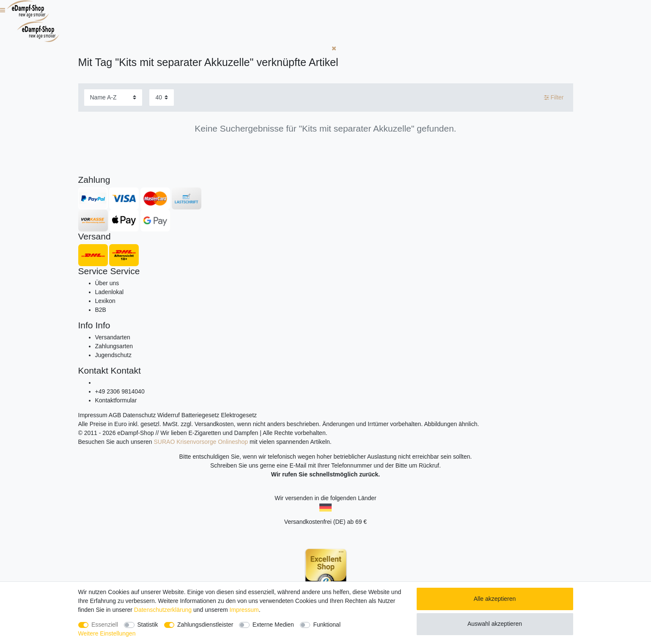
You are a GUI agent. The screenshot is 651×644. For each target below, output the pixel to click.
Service (93, 271)
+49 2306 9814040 (120, 391)
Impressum (93, 415)
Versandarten (113, 337)
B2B (101, 310)
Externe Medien (273, 625)
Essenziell (105, 625)
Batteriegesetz (201, 415)
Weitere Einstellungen (107, 633)
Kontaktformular (116, 400)
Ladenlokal (110, 292)
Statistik (148, 625)
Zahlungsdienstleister (205, 625)
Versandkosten (214, 424)
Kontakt (93, 370)
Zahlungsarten (114, 346)
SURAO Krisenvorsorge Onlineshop (201, 442)
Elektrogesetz (239, 415)
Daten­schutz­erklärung (163, 610)
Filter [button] (554, 98)
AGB (115, 415)
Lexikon (105, 301)
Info (86, 325)
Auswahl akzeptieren (495, 624)
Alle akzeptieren (495, 599)
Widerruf (169, 415)
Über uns (107, 283)
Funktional (327, 625)
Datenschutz (139, 415)
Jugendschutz (113, 355)
